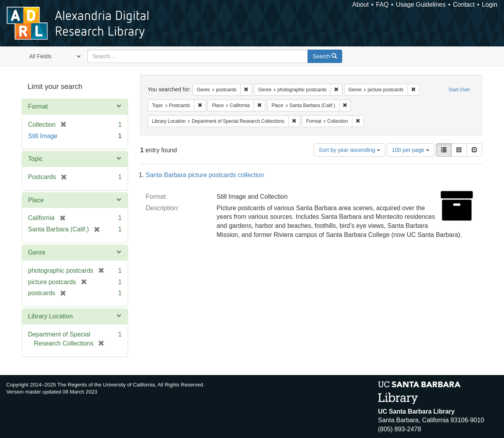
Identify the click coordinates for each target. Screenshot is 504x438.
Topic (35, 159)
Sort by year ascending (349, 150)
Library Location (50, 316)
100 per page (410, 150)
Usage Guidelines (421, 5)
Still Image (43, 136)
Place (36, 200)
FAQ (382, 5)
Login (490, 5)
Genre (37, 252)
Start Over (459, 90)
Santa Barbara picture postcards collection (205, 175)
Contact (464, 5)
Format (38, 106)
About (361, 5)
